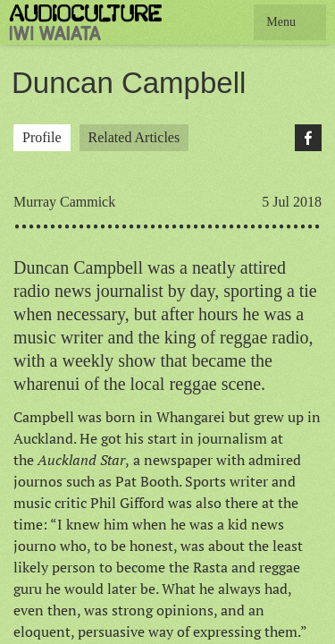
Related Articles (134, 137)
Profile (42, 137)
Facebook (308, 138)
